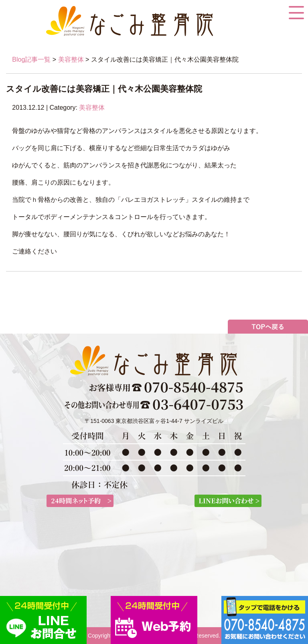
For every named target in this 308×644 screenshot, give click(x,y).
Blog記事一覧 (31, 59)
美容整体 (71, 59)
